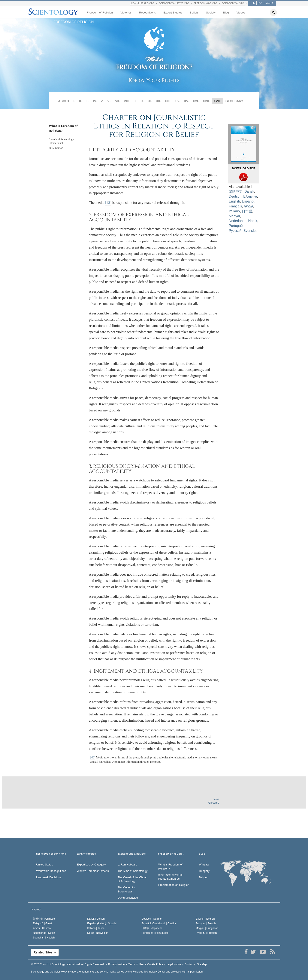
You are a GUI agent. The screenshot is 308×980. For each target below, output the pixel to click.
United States (45, 865)
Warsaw (204, 865)
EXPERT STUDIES (86, 854)
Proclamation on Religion (174, 885)
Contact (189, 964)
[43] (108, 203)
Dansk (249, 191)
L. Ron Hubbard (127, 865)
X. (143, 101)
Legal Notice (174, 964)
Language (261, 3)
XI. (150, 101)
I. (74, 101)
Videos (241, 13)
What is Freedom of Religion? (170, 867)
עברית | (42, 928)
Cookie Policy (155, 964)
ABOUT (64, 101)
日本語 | (152, 928)
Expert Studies (173, 13)
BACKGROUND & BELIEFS (132, 854)
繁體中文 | (44, 919)
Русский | (206, 933)
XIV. (177, 101)
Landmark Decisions (49, 877)
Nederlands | (44, 933)
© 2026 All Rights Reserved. (68, 964)
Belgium (204, 877)
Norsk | (98, 933)
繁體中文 (236, 191)
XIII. (168, 101)
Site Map (202, 964)
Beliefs (194, 13)
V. (102, 101)
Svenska (250, 231)
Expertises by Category (91, 865)
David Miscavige (128, 898)
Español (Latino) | (102, 923)
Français (235, 206)
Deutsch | (152, 919)
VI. (109, 101)
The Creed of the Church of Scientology (133, 879)
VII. (117, 101)
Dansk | (96, 919)
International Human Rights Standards (171, 877)
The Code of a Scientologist (126, 889)
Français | (206, 923)
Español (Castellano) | (159, 923)
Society (211, 13)
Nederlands (238, 221)
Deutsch (235, 196)
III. (87, 101)
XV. (186, 101)
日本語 (247, 211)
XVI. (196, 101)
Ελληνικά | (43, 923)
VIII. (127, 101)
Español (248, 201)
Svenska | (44, 938)
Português (237, 226)
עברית (248, 206)
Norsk (253, 221)
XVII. (206, 101)
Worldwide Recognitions (51, 871)
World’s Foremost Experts (93, 871)
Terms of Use (136, 964)
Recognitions (147, 13)
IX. (135, 101)
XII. (158, 101)
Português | (155, 933)
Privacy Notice (116, 964)
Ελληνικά (250, 196)
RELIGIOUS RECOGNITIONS (51, 854)
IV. (95, 101)
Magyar (234, 216)
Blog (226, 13)
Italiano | (96, 928)
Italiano (234, 211)
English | (205, 919)
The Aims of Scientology (132, 871)
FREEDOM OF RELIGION (74, 22)
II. (80, 101)
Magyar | (207, 928)
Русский (235, 231)
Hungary (204, 871)
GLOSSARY (234, 101)
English (234, 201)
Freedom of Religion (100, 13)
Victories (126, 13)
